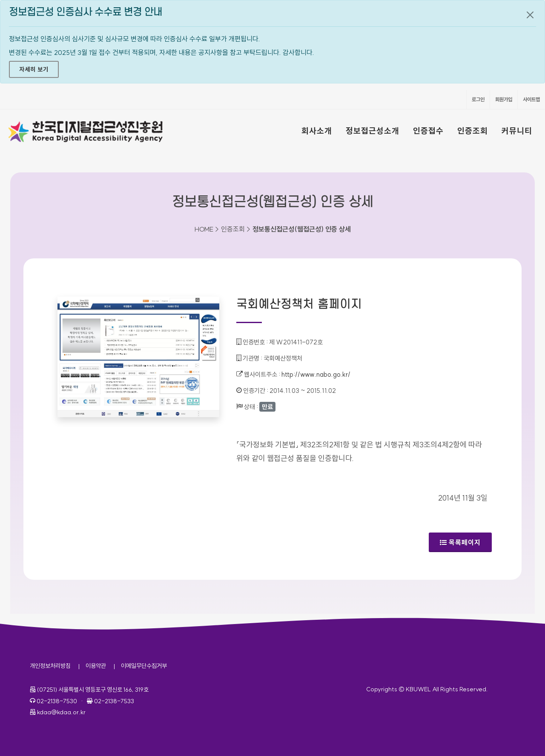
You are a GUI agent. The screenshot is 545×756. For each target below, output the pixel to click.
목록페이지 (460, 542)
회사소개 (317, 131)
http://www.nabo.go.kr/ (316, 374)
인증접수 (428, 131)
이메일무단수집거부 (144, 666)
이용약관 (96, 666)
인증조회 (473, 131)
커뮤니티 (517, 131)
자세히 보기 (34, 69)
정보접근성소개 (373, 131)
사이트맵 (531, 99)
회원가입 (504, 99)
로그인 (478, 99)
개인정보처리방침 (50, 666)
